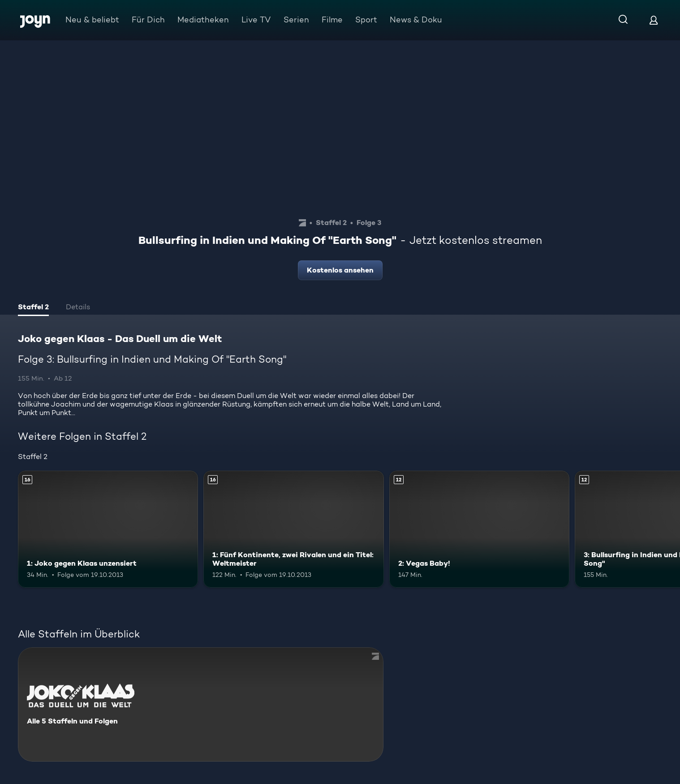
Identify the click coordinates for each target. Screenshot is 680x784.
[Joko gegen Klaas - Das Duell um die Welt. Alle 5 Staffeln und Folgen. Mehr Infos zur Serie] (201, 704)
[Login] (654, 20)
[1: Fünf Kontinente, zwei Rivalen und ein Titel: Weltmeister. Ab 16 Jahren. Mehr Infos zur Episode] (293, 529)
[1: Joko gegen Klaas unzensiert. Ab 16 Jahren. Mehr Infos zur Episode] (108, 529)
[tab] (33, 308)
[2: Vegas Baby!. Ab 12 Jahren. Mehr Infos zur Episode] (479, 529)
